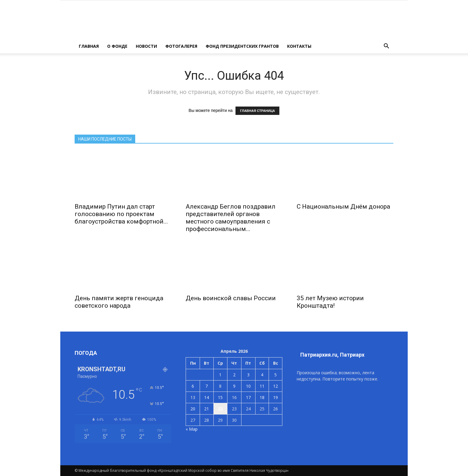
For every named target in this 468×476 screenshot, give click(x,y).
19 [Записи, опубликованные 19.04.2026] (275, 397)
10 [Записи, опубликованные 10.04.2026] (248, 386)
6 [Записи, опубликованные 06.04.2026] (193, 386)
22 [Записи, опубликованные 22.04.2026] (220, 409)
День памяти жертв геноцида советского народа (119, 302)
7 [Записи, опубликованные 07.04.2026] (207, 386)
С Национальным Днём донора (343, 207)
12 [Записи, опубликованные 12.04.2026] (275, 386)
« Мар (192, 429)
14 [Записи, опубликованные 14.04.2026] (207, 397)
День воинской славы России (231, 298)
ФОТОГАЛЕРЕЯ (181, 46)
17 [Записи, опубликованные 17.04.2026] (248, 397)
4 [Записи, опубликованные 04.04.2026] (262, 375)
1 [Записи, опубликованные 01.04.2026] (220, 375)
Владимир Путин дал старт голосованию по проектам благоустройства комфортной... (121, 214)
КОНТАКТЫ (299, 46)
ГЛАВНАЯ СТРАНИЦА (257, 111)
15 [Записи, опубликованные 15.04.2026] (220, 397)
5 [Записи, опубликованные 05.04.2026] (275, 375)
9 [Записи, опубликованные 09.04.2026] (234, 386)
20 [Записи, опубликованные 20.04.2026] (193, 409)
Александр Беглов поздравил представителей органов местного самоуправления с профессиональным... (231, 218)
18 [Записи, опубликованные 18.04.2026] (262, 397)
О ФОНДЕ (117, 46)
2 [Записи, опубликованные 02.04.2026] (234, 375)
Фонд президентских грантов (242, 46)
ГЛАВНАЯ (89, 46)
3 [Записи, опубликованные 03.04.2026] (248, 375)
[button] (386, 46)
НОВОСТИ (146, 46)
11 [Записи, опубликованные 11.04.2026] (262, 386)
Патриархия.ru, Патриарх (332, 355)
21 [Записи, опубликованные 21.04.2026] (207, 409)
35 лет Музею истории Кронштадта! (330, 302)
